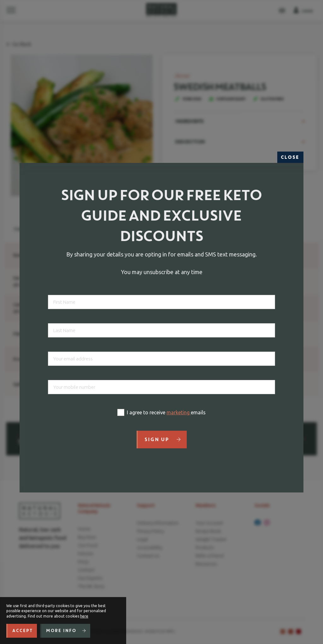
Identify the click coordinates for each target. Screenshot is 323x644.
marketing (179, 412)
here (84, 616)
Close (290, 157)
